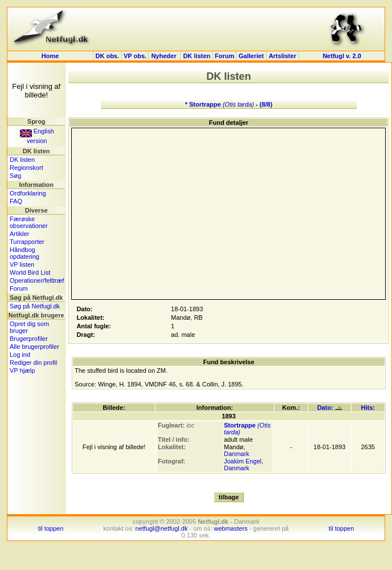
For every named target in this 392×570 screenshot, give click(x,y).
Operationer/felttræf (37, 280)
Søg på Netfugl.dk (35, 306)
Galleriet (251, 56)
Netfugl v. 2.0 (342, 56)
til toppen (51, 528)
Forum (224, 56)
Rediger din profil (33, 363)
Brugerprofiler (29, 339)
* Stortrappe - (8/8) (229, 104)
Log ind (20, 355)
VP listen (22, 264)
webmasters (230, 528)
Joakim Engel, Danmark (244, 465)
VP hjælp (22, 370)
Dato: (330, 408)
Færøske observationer (29, 222)
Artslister (283, 56)
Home (50, 56)
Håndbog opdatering (24, 253)
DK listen (197, 56)
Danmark (237, 454)
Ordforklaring (28, 193)
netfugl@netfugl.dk (162, 528)
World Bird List (30, 272)
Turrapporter (27, 242)
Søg (15, 176)
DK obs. (107, 56)
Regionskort (26, 168)
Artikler (19, 234)
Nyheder (164, 56)
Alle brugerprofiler (34, 347)
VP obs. (135, 56)
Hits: (368, 408)
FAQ (16, 201)
